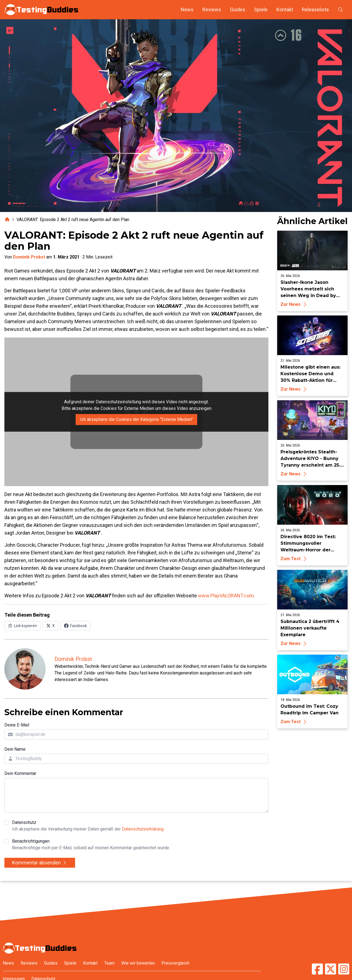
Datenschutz (88, 826)
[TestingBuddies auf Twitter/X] (331, 969)
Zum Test (294, 559)
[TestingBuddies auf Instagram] (344, 969)
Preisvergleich (175, 963)
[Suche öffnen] (340, 10)
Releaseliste (315, 9)
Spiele (261, 9)
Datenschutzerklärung (143, 829)
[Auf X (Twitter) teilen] (50, 626)
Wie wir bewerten (138, 963)
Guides (238, 9)
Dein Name (15, 749)
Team (109, 963)
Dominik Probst (29, 257)
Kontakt (285, 9)
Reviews (212, 9)
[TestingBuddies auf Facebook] (317, 969)
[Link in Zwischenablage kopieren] (22, 626)
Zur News (294, 304)
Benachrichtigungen (91, 845)
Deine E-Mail (17, 725)
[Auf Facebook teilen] (75, 626)
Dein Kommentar (20, 773)
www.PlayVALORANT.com (226, 596)
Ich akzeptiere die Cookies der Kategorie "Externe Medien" (136, 419)
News (187, 9)
